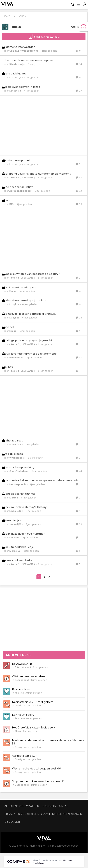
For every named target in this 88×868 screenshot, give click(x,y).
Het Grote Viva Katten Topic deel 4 (34, 728)
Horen (22, 16)
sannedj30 (16, 524)
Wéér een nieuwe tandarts (29, 677)
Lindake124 (16, 511)
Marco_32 (15, 551)
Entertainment (23, 667)
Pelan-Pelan (17, 357)
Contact (64, 806)
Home (7, 16)
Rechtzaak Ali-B (22, 664)
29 (79, 524)
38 (79, 204)
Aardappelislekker (21, 191)
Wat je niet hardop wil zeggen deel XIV (36, 769)
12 (79, 484)
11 (79, 344)
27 (79, 91)
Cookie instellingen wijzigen (62, 814)
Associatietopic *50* (24, 756)
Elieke (13, 291)
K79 (12, 204)
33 (79, 357)
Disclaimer (12, 822)
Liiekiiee (15, 537)
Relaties (19, 693)
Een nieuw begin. (23, 715)
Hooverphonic (18, 484)
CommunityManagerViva (24, 51)
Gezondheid (22, 680)
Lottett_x (15, 77)
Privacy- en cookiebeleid (22, 814)
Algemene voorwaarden (22, 806)
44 (79, 471)
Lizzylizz (14, 304)
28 (79, 318)
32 (79, 191)
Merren (14, 498)
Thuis (18, 731)
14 (79, 64)
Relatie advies (21, 689)
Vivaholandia (17, 458)
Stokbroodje (17, 64)
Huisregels (48, 806)
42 (79, 177)
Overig (18, 706)
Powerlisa (15, 444)
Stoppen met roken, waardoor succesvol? (38, 782)
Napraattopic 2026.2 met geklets (33, 702)
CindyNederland (19, 471)
